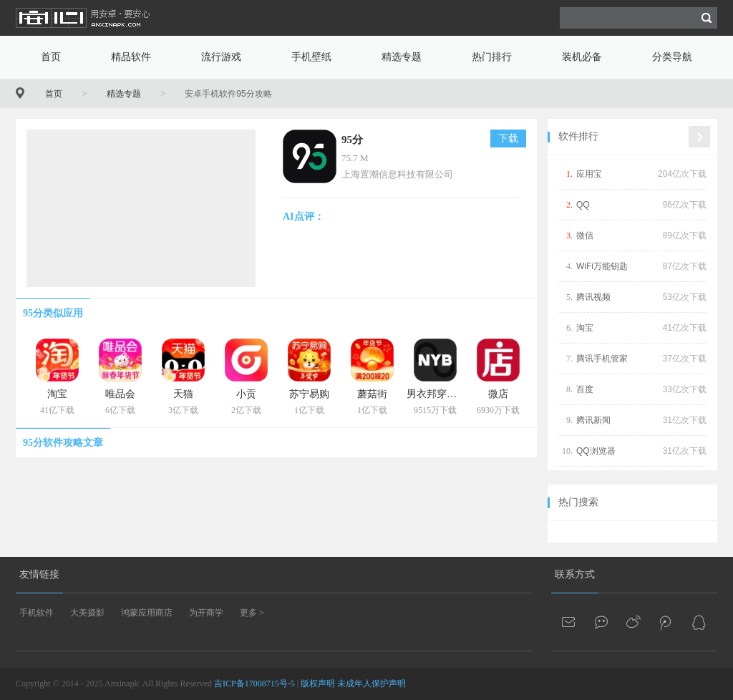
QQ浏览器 (596, 451)
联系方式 (575, 574)
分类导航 (672, 57)
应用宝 (589, 174)
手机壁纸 (311, 57)
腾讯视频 (593, 297)
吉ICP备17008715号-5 (254, 684)
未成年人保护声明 (372, 684)
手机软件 (37, 613)
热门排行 (492, 57)
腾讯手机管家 (602, 359)
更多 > (252, 613)
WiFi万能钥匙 (602, 266)
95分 (352, 140)
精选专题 (402, 57)
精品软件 (131, 57)
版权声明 (318, 684)
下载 (508, 138)
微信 (585, 235)
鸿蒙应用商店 (147, 613)
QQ (583, 205)
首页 (51, 57)
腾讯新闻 (593, 420)
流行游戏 (221, 57)
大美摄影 (87, 613)
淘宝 (585, 328)
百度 (585, 389)
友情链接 (39, 574)
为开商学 (206, 613)
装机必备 (582, 57)
